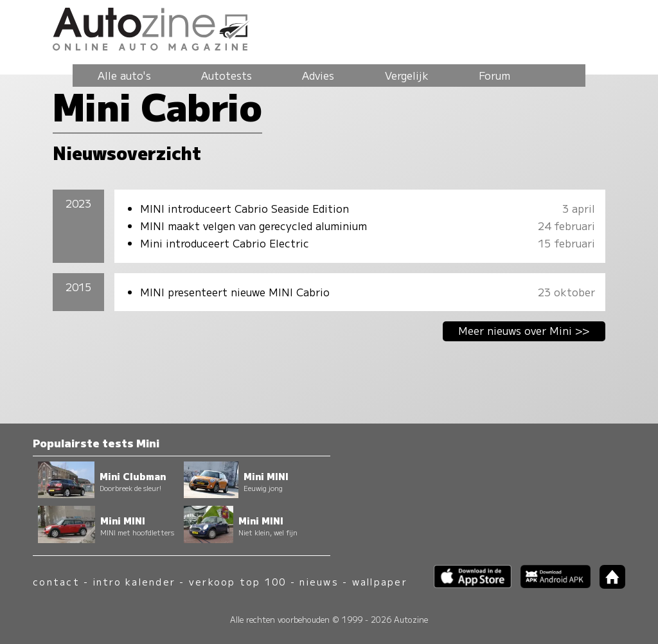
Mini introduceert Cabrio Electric (225, 243)
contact (56, 581)
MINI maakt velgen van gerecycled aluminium (253, 226)
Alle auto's (124, 75)
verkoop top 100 (238, 581)
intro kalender (134, 581)
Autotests (227, 75)
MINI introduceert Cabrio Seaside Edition (245, 208)
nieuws (319, 581)
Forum (494, 75)
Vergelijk (407, 75)
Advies (318, 75)
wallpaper (380, 581)
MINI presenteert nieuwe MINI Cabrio (235, 292)
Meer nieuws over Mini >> (524, 330)
